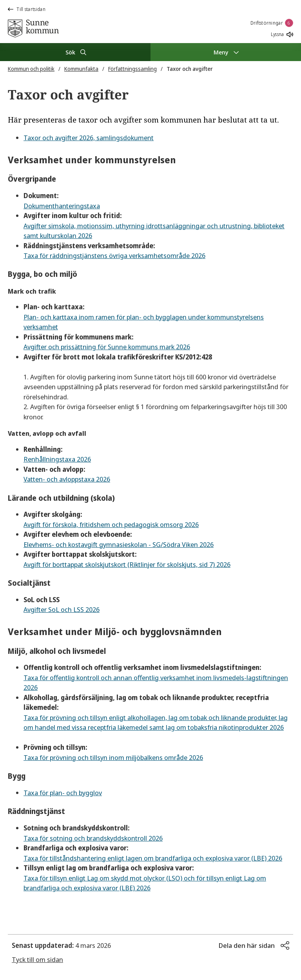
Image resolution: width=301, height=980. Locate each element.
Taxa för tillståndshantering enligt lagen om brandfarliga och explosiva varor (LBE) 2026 (153, 858)
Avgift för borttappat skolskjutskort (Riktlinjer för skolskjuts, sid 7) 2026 (127, 564)
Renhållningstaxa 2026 (57, 459)
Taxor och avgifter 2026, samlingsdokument (89, 138)
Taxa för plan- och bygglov (63, 793)
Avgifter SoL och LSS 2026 (62, 609)
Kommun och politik (31, 69)
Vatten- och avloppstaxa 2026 (67, 479)
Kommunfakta (81, 69)
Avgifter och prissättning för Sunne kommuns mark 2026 (107, 347)
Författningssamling (132, 69)
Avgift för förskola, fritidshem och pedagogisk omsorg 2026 (111, 524)
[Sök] (75, 52)
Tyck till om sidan (37, 959)
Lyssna (282, 34)
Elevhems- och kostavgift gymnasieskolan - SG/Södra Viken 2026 (119, 544)
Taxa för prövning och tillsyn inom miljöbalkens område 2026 (113, 757)
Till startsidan (27, 9)
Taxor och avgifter (190, 69)
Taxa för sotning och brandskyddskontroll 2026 (93, 838)
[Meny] (226, 52)
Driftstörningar (272, 23)
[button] (254, 946)
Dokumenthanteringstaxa (62, 206)
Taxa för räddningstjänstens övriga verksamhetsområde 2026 (114, 255)
